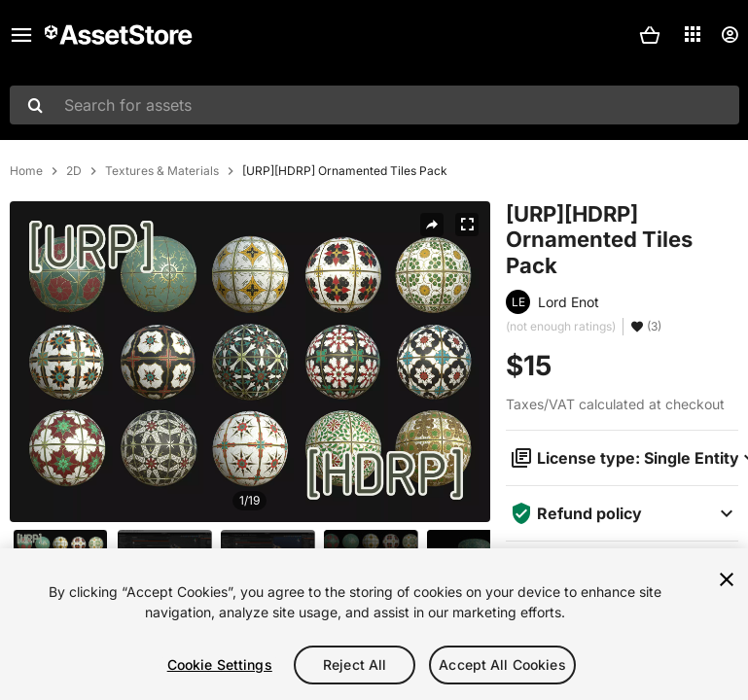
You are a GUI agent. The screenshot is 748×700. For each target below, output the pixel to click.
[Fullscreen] (467, 225)
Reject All (355, 665)
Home (26, 171)
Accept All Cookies (502, 665)
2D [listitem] (74, 171)
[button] (650, 35)
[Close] (727, 579)
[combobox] (374, 105)
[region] (374, 624)
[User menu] (730, 35)
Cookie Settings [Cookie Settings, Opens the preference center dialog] (220, 665)
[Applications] (693, 34)
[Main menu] (21, 35)
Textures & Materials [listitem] (162, 171)
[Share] (432, 225)
